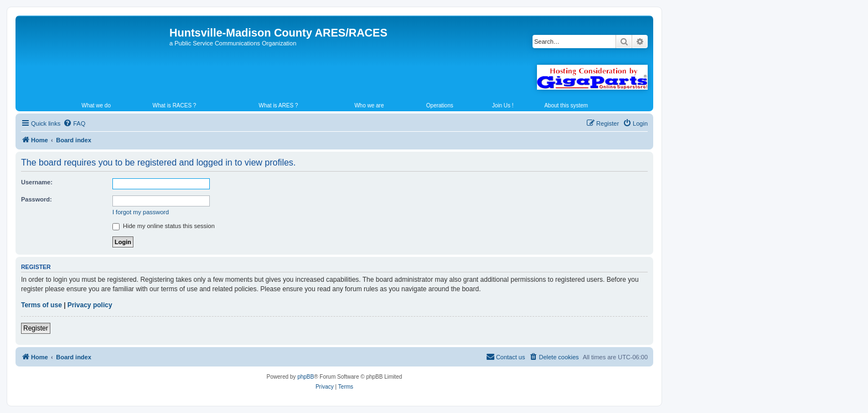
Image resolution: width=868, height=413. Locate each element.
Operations (440, 105)
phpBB (306, 377)
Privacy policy (90, 305)
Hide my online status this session (164, 226)
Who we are (369, 105)
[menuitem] (74, 123)
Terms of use (42, 305)
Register (36, 328)
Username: (37, 182)
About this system (566, 105)
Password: (37, 199)
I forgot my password (141, 212)
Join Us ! (503, 105)
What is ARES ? (278, 105)
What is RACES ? (175, 105)
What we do (96, 105)
